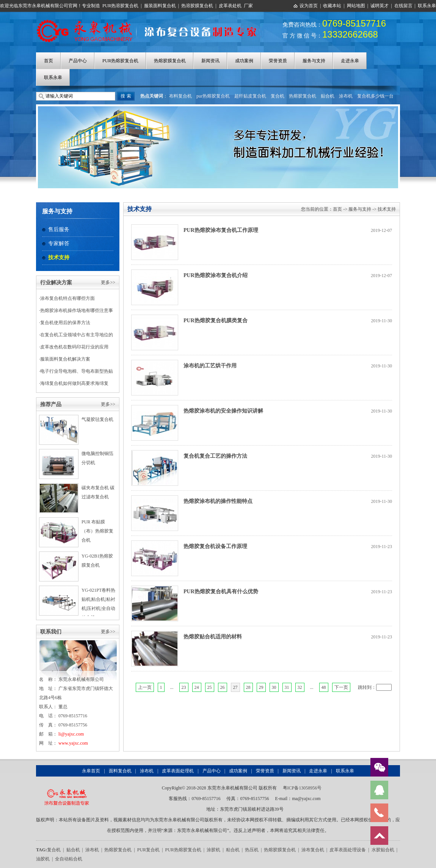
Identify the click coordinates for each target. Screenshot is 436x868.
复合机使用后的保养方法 (65, 323)
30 (274, 687)
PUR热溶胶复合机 (120, 6)
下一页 (341, 687)
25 (210, 687)
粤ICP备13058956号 (302, 788)
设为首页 (309, 6)
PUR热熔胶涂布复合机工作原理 (221, 230)
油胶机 (43, 859)
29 (261, 687)
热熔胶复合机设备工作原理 (215, 546)
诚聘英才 (380, 6)
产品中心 (78, 61)
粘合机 (233, 850)
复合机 (278, 96)
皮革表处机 (230, 6)
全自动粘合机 (69, 859)
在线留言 (403, 6)
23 (184, 687)
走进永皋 (350, 61)
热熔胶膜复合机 (170, 61)
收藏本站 (332, 6)
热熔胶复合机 (303, 96)
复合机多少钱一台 (375, 96)
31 (287, 687)
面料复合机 (120, 771)
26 (223, 687)
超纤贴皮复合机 (250, 96)
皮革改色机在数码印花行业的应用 (74, 347)
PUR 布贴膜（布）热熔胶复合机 (97, 531)
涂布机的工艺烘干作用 (210, 366)
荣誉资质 (278, 61)
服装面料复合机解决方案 (65, 359)
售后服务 (59, 229)
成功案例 (244, 61)
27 (235, 687)
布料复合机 (180, 96)
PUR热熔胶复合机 (120, 61)
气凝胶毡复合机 (97, 419)
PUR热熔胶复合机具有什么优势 (221, 592)
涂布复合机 (313, 850)
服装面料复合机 (160, 6)
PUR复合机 (148, 850)
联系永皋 (427, 6)
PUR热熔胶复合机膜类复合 (216, 321)
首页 (49, 61)
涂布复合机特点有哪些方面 (67, 298)
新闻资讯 (210, 61)
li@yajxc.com (71, 734)
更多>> (108, 282)
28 (248, 687)
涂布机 (346, 96)
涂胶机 (213, 850)
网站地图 (356, 6)
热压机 (252, 850)
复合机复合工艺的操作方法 (215, 456)
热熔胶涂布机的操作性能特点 (218, 501)
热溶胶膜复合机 (197, 6)
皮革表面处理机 (178, 771)
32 (300, 687)
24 (197, 687)
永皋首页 (91, 771)
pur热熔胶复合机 (213, 96)
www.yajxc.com (73, 743)
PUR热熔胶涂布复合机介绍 (216, 275)
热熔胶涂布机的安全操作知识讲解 (223, 411)
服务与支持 (314, 61)
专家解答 (59, 243)
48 (324, 687)
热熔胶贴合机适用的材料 (213, 637)
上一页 (145, 687)
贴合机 (328, 96)
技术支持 (59, 258)
